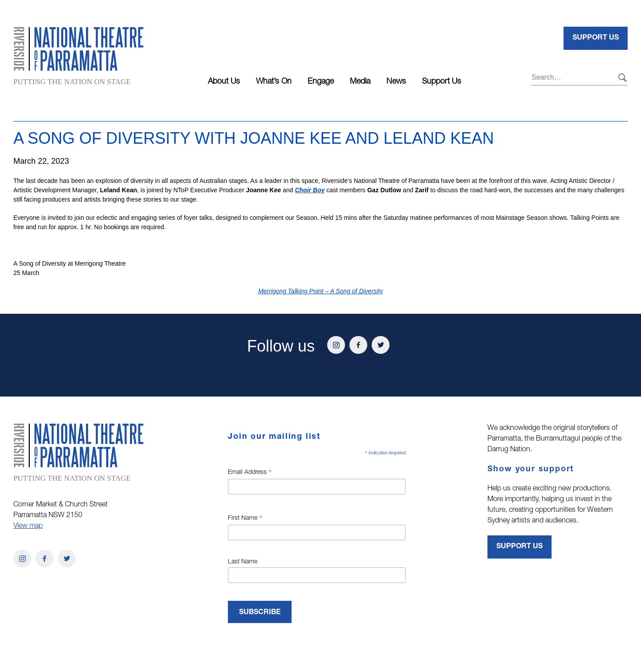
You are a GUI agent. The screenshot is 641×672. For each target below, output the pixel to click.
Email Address (250, 474)
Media (360, 82)
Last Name (243, 562)
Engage (321, 82)
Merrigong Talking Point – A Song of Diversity (320, 291)
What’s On (274, 82)
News (396, 82)
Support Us (442, 82)
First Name (245, 519)
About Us (224, 82)
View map (28, 526)
